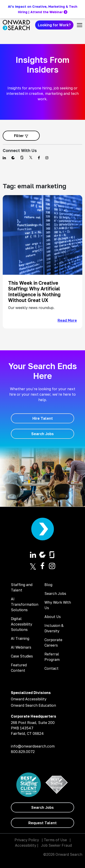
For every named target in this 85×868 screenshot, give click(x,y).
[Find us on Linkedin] (4, 158)
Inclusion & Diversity (54, 628)
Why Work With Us (58, 605)
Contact (51, 668)
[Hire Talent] (42, 418)
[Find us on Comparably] (13, 158)
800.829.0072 (23, 752)
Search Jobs (55, 593)
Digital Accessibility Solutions (22, 624)
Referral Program (52, 657)
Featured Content (19, 668)
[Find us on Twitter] (31, 158)
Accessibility (26, 845)
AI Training (20, 638)
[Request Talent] (42, 823)
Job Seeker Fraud (56, 845)
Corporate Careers (53, 642)
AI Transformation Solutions (25, 604)
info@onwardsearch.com (33, 746)
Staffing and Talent (22, 587)
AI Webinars (21, 647)
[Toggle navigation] (80, 25)
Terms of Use (55, 840)
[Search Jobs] (42, 434)
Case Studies (22, 656)
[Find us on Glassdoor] (22, 158)
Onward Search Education (33, 705)
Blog (48, 585)
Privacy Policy (27, 840)
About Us (53, 617)
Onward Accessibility (29, 699)
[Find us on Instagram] (47, 158)
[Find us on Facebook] (39, 158)
